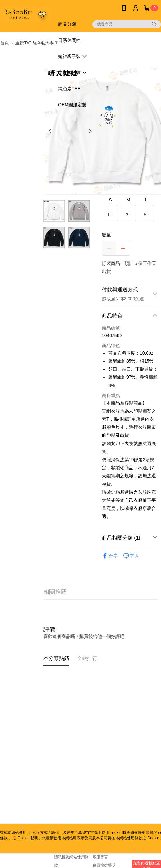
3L (128, 215)
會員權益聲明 (104, 865)
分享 (110, 556)
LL (110, 215)
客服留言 (100, 857)
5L (146, 215)
